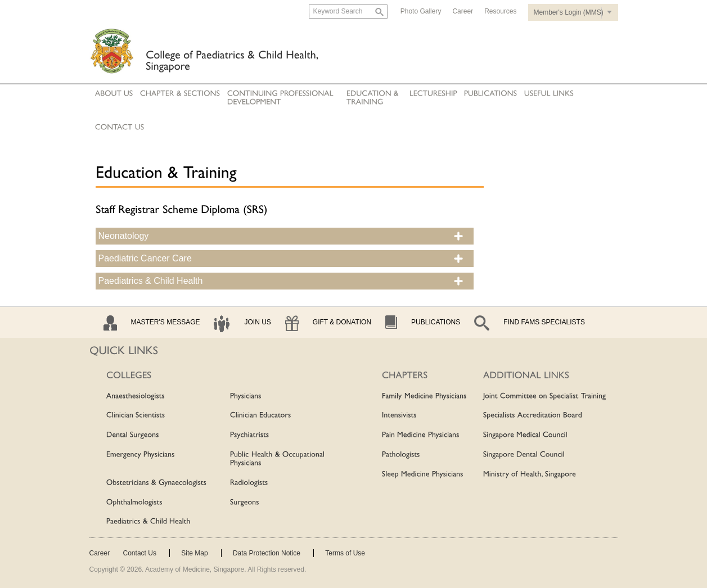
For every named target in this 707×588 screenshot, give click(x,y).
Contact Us (140, 553)
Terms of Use (345, 553)
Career (463, 11)
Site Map (194, 553)
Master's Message (166, 322)
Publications (436, 322)
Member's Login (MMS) (569, 12)
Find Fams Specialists (544, 322)
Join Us (257, 322)
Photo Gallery (421, 11)
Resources (500, 11)
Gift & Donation (342, 322)
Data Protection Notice (267, 553)
